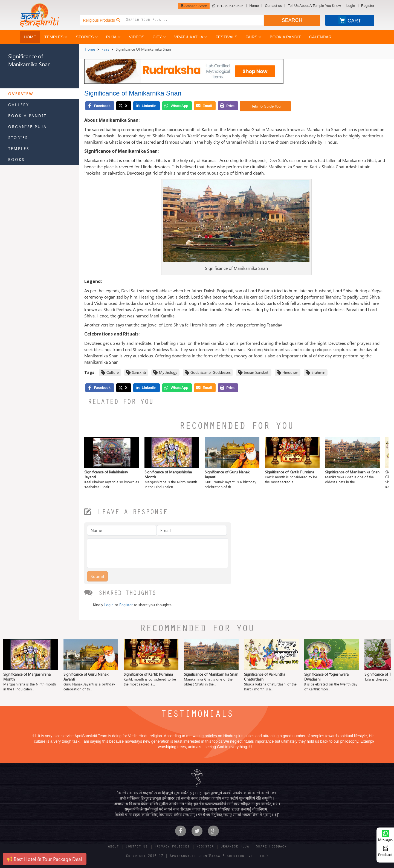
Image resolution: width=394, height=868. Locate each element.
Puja (113, 37)
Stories (87, 37)
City (159, 37)
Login (351, 6)
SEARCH (292, 20)
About (113, 847)
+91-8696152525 (228, 6)
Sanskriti (139, 372)
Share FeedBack (271, 847)
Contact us (273, 6)
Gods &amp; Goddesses (211, 372)
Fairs (253, 37)
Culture (113, 372)
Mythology (168, 372)
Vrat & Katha (191, 37)
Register (368, 6)
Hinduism (290, 372)
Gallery (19, 105)
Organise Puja (27, 127)
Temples (56, 37)
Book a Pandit (285, 37)
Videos (137, 37)
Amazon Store (194, 6)
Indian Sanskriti (257, 372)
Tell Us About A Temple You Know (314, 6)
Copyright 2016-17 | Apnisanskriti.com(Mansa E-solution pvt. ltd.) (197, 857)
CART (350, 20)
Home (254, 6)
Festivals (227, 37)
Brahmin (318, 372)
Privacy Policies (172, 847)
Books (16, 159)
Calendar (320, 37)
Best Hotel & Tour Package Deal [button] (45, 859)
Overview (21, 94)
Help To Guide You (266, 106)
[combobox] (195, 20)
